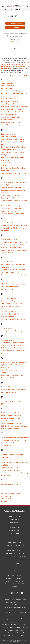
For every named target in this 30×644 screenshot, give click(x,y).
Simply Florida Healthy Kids (11, 418)
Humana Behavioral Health (11, 314)
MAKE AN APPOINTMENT (15, 525)
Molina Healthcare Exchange (11, 348)
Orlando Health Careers (15, 578)
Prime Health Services (9, 387)
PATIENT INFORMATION (15, 551)
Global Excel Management (10, 287)
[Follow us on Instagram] (17, 593)
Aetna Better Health (8, 88)
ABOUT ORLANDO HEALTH (15, 543)
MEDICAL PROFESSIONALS (15, 581)
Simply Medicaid (7, 421)
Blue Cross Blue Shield (9, 137)
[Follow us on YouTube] (22, 593)
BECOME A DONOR (15, 536)
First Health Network (8, 262)
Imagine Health (6, 328)
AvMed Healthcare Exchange (11, 122)
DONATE (15, 587)
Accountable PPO (7, 83)
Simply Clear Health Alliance (11, 416)
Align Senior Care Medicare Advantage (15, 107)
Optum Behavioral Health (10, 370)
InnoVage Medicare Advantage (12, 331)
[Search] (27, 6)
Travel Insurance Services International (15, 438)
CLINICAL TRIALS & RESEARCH (15, 584)
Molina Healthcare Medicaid (11, 345)
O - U (18, 76)
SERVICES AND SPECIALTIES (15, 545)
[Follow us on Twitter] (12, 593)
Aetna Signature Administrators (12, 101)
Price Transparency (15, 564)
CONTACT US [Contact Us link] (15, 570)
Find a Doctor (10, 10)
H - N (12, 76)
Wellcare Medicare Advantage (12, 499)
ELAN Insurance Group (9, 240)
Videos (15, 48)
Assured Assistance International (13, 109)
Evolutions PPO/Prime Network (12, 248)
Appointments (5, 2)
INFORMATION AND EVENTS (15, 554)
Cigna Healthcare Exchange (11, 206)
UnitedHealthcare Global (10, 468)
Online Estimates (15, 531)
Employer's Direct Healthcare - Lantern (15, 242)
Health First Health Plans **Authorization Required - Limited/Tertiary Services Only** (12, 301)
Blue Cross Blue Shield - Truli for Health (14, 173)
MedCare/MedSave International (13, 343)
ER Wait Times (25, 2)
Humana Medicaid (8, 317)
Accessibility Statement (15, 610)
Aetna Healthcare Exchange (11, 91)
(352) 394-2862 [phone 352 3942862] (16, 41)
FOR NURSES (15, 573)
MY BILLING (15, 533)
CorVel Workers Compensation (12, 209)
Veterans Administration (10, 485)
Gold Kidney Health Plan (10, 289)
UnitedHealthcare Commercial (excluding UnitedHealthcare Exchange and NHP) (15, 463)
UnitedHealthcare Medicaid (11, 470)
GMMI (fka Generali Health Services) (14, 284)
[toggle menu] (3, 6)
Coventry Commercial (9, 211)
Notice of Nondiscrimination (15, 600)
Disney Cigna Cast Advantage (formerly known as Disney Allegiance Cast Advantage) (15, 228)
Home (3, 10)
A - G (5, 76)
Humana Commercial (9, 311)
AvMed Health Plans (8, 120)
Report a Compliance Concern (15, 613)
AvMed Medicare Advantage (11, 125)
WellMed (4, 502)
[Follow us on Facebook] (7, 593)
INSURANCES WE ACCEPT (15, 548)
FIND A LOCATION (15, 517)
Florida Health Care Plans (10, 272)
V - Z (25, 76)
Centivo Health (6, 193)
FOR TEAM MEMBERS (15, 576)
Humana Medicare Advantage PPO (13, 319)
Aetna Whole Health (8, 104)
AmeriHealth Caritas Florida (11, 117)
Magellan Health (7, 340)
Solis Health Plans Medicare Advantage (15, 426)
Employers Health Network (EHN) (12, 245)
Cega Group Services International (13, 190)
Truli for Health (6, 446)
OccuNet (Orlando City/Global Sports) (14, 362)
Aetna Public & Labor (8, 99)
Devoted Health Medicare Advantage (14, 223)
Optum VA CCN (6, 373)
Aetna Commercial (8, 86)
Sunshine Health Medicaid (10, 429)
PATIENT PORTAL (15, 522)
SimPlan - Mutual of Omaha (11, 413)
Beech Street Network (9, 134)
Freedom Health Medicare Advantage (14, 275)
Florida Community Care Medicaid (13, 270)
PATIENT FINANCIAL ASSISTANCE (15, 556)
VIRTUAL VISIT (15, 528)
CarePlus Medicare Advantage (12, 188)
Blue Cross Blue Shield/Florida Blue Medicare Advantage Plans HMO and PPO (14, 142)
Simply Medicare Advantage (11, 423)
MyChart (15, 2)
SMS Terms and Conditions (15, 607)
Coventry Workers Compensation (13, 214)
